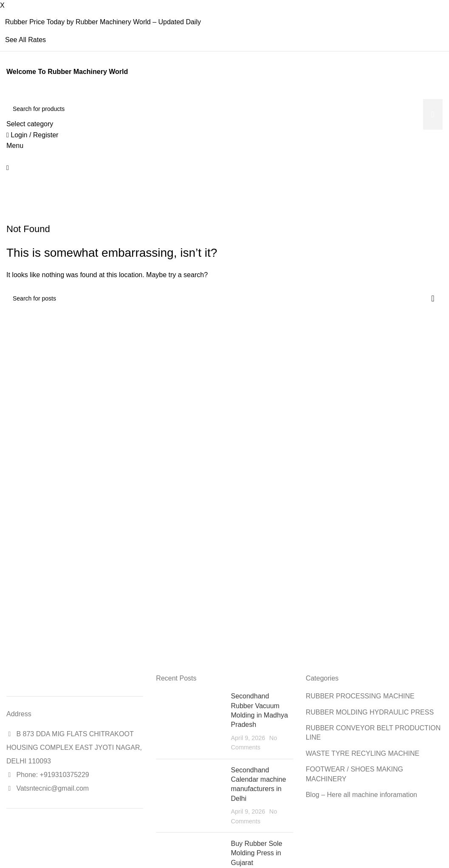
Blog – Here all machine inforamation (361, 795)
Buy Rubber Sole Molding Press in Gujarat (256, 853)
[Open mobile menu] (15, 146)
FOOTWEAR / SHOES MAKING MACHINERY (354, 774)
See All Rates (25, 40)
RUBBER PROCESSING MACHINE (360, 696)
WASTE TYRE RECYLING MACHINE (363, 753)
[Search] (224, 109)
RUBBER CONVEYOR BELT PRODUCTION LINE (373, 733)
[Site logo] (7, 94)
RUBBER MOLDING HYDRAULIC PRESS (370, 712)
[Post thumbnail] (190, 722)
